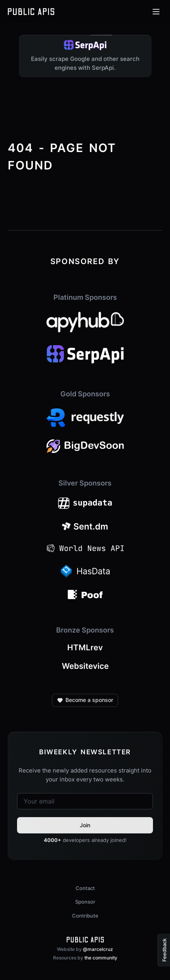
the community (101, 958)
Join (85, 825)
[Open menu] (156, 12)
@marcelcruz (98, 949)
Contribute (85, 916)
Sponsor (85, 902)
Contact (85, 888)
